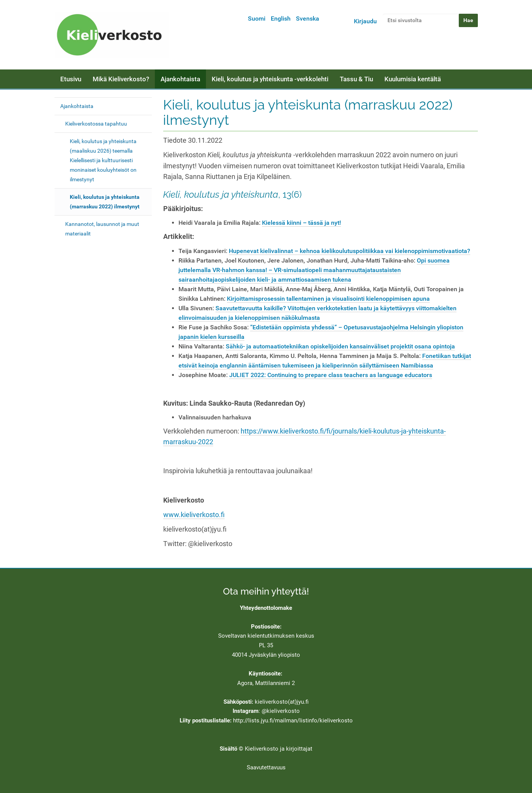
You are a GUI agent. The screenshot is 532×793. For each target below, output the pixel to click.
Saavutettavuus (266, 767)
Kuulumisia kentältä (413, 79)
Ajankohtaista (180, 79)
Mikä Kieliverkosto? (121, 79)
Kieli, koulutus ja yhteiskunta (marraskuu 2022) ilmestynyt (105, 202)
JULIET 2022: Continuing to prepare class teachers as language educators (331, 375)
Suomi (257, 19)
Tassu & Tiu (356, 79)
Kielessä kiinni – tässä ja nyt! (301, 223)
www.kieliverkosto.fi (194, 515)
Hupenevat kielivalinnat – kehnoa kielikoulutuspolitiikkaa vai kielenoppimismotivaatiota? (350, 251)
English (281, 19)
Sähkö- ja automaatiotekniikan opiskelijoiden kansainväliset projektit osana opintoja (340, 346)
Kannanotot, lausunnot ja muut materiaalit (102, 229)
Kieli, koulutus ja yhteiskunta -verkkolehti (270, 79)
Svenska (308, 19)
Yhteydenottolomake (266, 608)
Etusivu (71, 79)
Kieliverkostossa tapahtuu (96, 124)
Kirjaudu (365, 21)
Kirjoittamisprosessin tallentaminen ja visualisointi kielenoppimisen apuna (328, 299)
